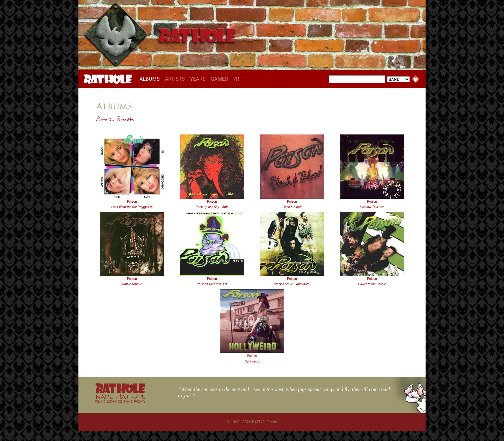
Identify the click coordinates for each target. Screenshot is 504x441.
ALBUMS (151, 79)
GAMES (219, 79)
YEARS (198, 79)
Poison (132, 202)
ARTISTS (175, 79)
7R (236, 79)
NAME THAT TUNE (120, 398)
